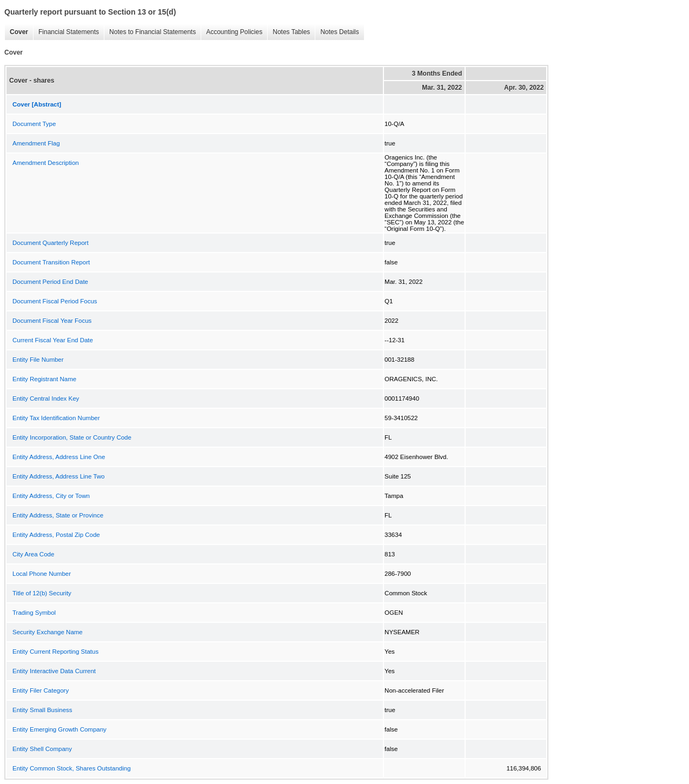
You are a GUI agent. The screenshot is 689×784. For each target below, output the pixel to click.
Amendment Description (46, 163)
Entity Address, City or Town (51, 496)
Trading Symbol (34, 613)
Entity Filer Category (41, 690)
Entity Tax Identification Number (56, 418)
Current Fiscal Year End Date (53, 340)
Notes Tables (289, 32)
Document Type (34, 124)
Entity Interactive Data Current (54, 671)
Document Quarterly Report (51, 243)
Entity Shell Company (42, 749)
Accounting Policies (231, 32)
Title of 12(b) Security (42, 593)
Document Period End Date (50, 282)
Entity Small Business (42, 710)
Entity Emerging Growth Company (59, 729)
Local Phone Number (42, 574)
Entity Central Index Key (46, 398)
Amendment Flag (36, 143)
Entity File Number (38, 360)
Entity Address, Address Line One (59, 457)
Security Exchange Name (48, 632)
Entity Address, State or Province (58, 515)
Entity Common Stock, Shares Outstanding (72, 768)
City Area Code (33, 554)
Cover (16, 32)
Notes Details (337, 32)
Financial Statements (66, 32)
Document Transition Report (51, 262)
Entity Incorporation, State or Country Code (72, 437)
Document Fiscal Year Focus (52, 321)
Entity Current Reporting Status (55, 652)
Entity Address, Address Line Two (58, 476)
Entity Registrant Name (44, 379)
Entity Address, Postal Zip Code (56, 535)
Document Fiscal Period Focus (55, 301)
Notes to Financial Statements (150, 32)
